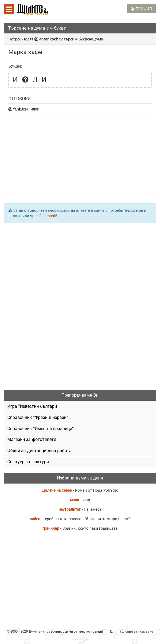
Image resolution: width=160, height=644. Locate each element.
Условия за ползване (136, 632)
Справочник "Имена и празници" (41, 429)
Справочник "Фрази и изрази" (38, 417)
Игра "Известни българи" (33, 406)
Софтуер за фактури (28, 462)
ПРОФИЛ (141, 9)
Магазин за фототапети (32, 439)
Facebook (48, 216)
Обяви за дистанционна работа (39, 451)
